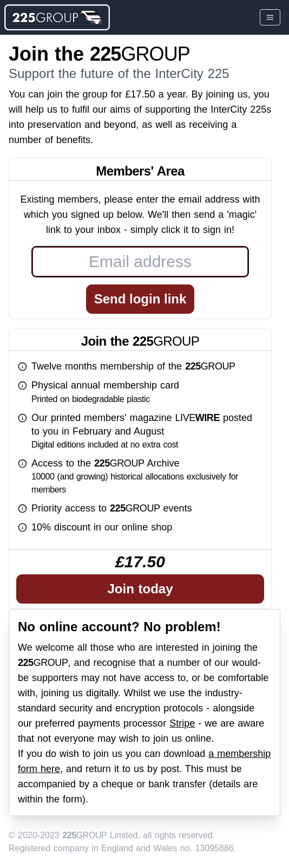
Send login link (140, 299)
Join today (140, 589)
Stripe (182, 723)
